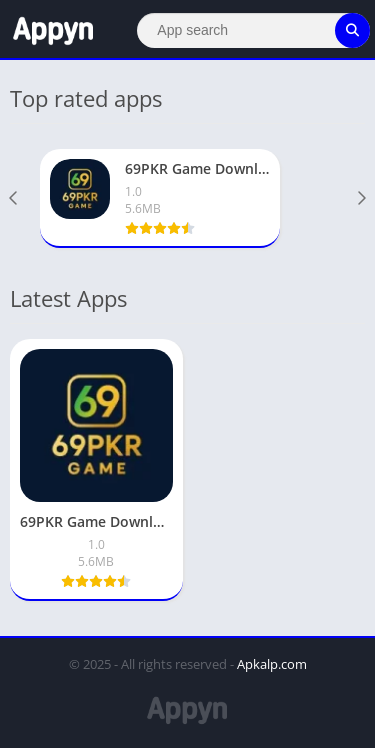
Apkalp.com (272, 664)
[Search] (253, 30)
